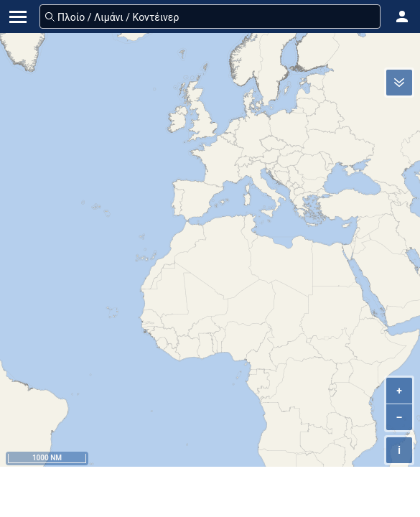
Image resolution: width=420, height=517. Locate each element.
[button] (402, 17)
